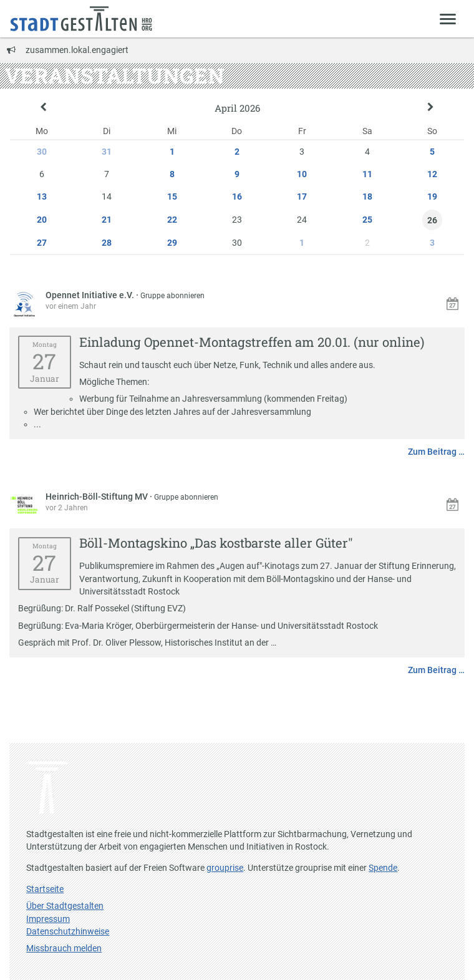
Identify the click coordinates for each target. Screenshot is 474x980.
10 (302, 174)
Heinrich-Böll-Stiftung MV (98, 497)
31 (107, 152)
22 (172, 220)
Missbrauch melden (64, 948)
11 (367, 174)
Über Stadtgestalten (65, 906)
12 (432, 174)
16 (237, 196)
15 (172, 196)
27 (42, 243)
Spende (383, 868)
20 (42, 220)
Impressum (48, 919)
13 (42, 196)
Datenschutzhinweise (68, 931)
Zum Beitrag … (436, 452)
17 (302, 196)
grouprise (225, 868)
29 (172, 243)
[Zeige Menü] (448, 18)
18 (367, 196)
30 (42, 152)
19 (432, 196)
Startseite (45, 889)
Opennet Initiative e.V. (91, 295)
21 (107, 220)
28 (107, 243)
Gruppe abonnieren (172, 296)
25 (367, 220)
